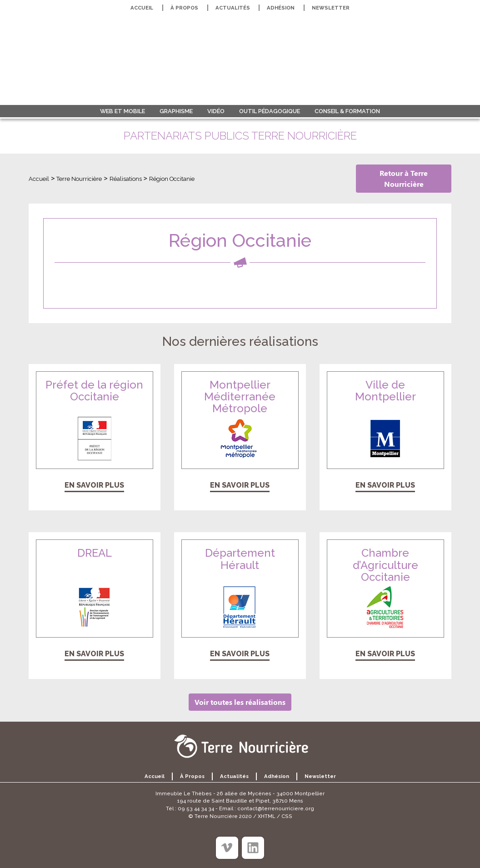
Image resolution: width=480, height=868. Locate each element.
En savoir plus (94, 485)
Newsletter (331, 8)
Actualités (233, 8)
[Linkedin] (253, 848)
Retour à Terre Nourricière (404, 178)
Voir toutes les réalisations (240, 702)
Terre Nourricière (79, 179)
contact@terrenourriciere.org (276, 808)
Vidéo (216, 111)
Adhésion (281, 8)
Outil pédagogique (270, 111)
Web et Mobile (122, 111)
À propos (184, 8)
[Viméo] (227, 848)
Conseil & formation (347, 111)
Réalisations (126, 179)
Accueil (142, 8)
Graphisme (176, 111)
